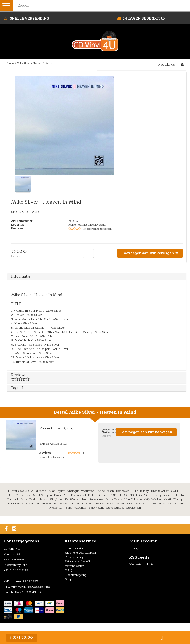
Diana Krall (79, 495)
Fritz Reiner (144, 495)
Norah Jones (44, 504)
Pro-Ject (100, 504)
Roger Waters (116, 504)
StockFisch (133, 508)
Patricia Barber (64, 504)
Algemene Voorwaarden (80, 553)
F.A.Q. (69, 570)
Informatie (21, 276)
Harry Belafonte (164, 495)
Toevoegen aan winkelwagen (150, 253)
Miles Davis (15, 504)
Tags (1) (18, 388)
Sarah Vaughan (76, 508)
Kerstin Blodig (173, 499)
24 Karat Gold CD (17, 491)
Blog (68, 579)
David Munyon (42, 495)
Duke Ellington (98, 495)
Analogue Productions (81, 491)
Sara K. (168, 504)
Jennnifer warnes (93, 499)
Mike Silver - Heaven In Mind (35, 64)
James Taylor (29, 499)
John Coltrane (133, 499)
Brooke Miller (160, 491)
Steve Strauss (115, 508)
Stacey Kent (96, 508)
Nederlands (166, 65)
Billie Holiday (140, 491)
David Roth (62, 495)
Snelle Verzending (29, 19)
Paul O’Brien (84, 504)
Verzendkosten (74, 566)
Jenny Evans (114, 499)
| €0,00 (22, 637)
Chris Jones (23, 495)
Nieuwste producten (142, 564)
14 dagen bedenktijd (144, 19)
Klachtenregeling (76, 575)
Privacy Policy (74, 557)
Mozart (30, 504)
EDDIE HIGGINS (122, 495)
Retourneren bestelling (79, 561)
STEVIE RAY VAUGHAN (144, 504)
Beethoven (123, 491)
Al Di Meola (39, 491)
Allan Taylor (57, 491)
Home (11, 64)
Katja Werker (153, 499)
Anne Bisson (106, 491)
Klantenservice (74, 548)
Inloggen (135, 548)
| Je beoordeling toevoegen (97, 229)
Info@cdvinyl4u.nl (16, 565)
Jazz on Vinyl (48, 499)
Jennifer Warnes (70, 499)
